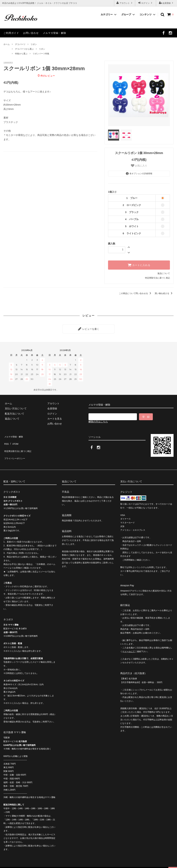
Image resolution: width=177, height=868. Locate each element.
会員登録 (167, 3)
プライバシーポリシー (16, 450)
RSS (6, 439)
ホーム (7, 44)
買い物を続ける (164, 293)
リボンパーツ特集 (41, 54)
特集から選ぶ (21, 54)
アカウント (125, 3)
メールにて (130, 644)
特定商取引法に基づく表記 (157, 278)
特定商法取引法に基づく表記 (19, 444)
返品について (164, 273)
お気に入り (139, 166)
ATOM (14, 439)
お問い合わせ (31, 33)
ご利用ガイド (11, 33)
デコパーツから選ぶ (24, 49)
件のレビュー (46, 76)
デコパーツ (20, 44)
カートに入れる (139, 265)
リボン (34, 44)
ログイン (146, 3)
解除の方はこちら (98, 420)
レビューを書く (88, 328)
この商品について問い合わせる (136, 293)
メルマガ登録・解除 (55, 33)
